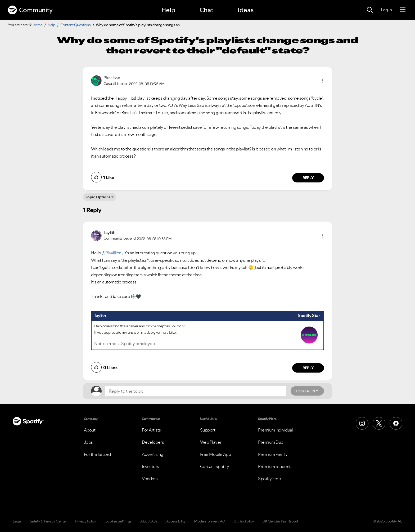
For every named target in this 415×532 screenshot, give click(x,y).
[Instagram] (362, 423)
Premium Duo (271, 442)
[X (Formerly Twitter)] (379, 423)
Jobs (88, 442)
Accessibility (176, 521)
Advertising (153, 454)
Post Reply (307, 391)
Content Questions (76, 25)
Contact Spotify (215, 466)
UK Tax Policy (244, 521)
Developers (153, 442)
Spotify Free (269, 479)
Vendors (150, 479)
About (90, 430)
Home (38, 25)
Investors (150, 466)
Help (168, 10)
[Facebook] (396, 423)
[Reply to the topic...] (196, 391)
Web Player (211, 442)
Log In (386, 10)
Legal (17, 521)
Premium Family (273, 454)
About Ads (149, 521)
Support (208, 430)
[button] (323, 81)
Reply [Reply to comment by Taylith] (308, 368)
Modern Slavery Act (210, 521)
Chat (206, 10)
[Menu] (403, 10)
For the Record (97, 454)
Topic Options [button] (98, 197)
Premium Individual (276, 430)
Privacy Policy (86, 521)
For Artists (151, 430)
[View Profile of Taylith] (109, 232)
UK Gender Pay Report (280, 521)
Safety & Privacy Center (48, 521)
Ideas (246, 10)
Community (30, 10)
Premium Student (274, 466)
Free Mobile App (216, 454)
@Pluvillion (112, 253)
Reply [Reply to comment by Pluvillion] (308, 178)
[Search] (370, 10)
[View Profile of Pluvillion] (112, 78)
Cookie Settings (118, 521)
